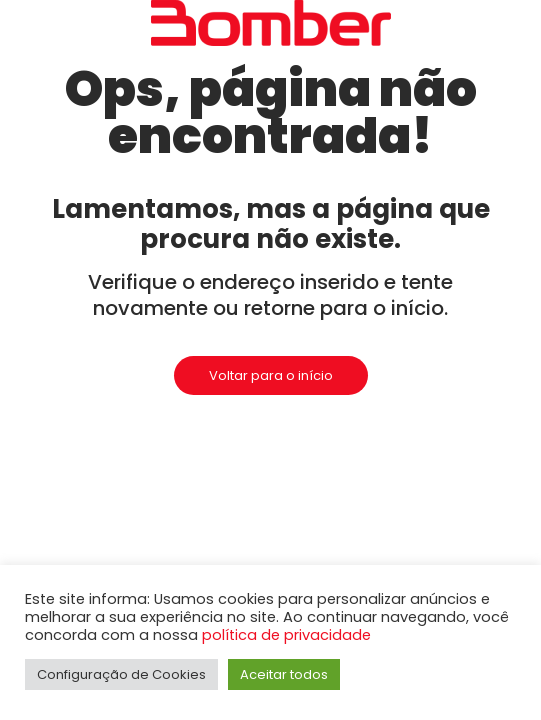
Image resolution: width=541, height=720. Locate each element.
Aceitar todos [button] (284, 674)
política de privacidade (286, 635)
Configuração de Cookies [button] (121, 674)
